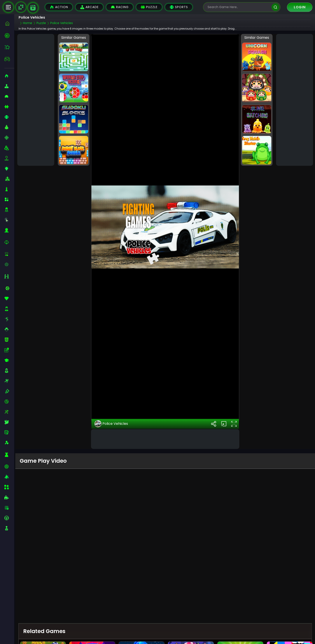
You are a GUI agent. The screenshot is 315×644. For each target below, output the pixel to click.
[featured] (9, 47)
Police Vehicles (111, 414)
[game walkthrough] (33, 8)
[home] (9, 24)
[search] (275, 7)
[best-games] (9, 35)
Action (59, 7)
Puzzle (149, 7)
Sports (179, 7)
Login (300, 7)
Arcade (89, 7)
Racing (120, 7)
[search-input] (238, 7)
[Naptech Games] (21, 7)
